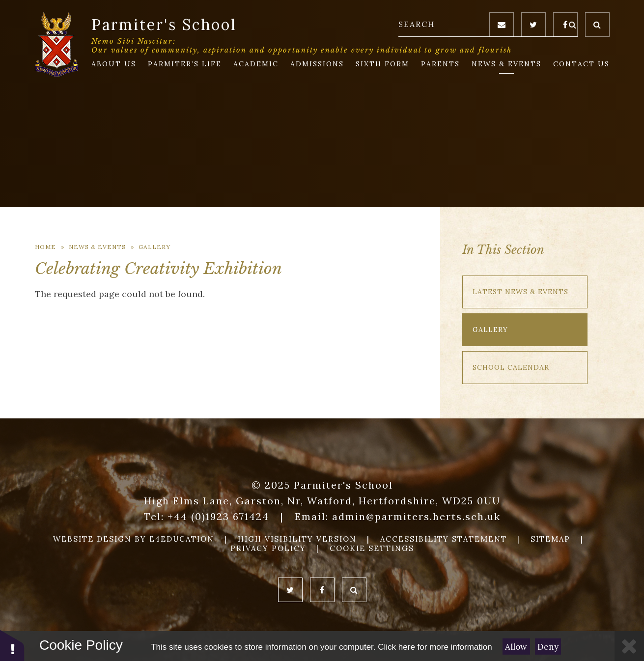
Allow (516, 647)
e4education (182, 539)
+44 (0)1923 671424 (218, 516)
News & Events (97, 247)
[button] (12, 645)
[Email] (502, 25)
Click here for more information (435, 647)
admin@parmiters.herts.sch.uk (416, 516)
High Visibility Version (297, 539)
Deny (548, 647)
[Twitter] (533, 25)
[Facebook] (565, 25)
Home (45, 247)
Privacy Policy (268, 548)
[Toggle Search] (597, 25)
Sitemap (550, 539)
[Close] (629, 646)
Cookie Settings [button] (372, 548)
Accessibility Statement (444, 539)
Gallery (154, 247)
